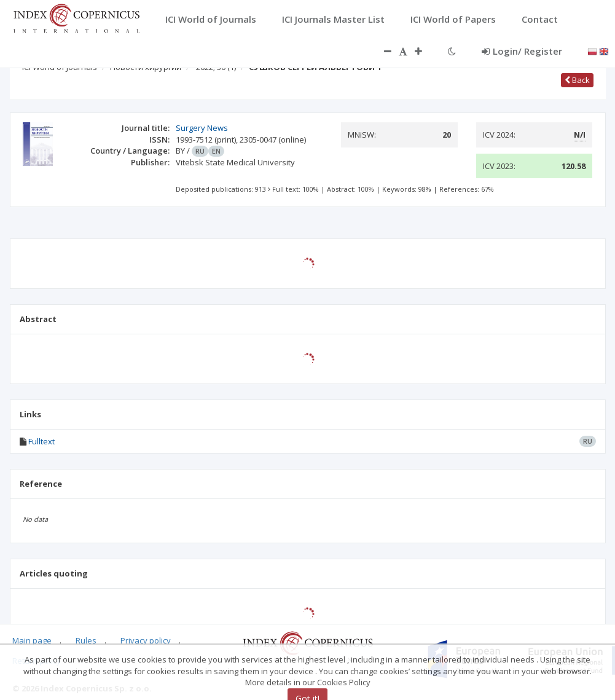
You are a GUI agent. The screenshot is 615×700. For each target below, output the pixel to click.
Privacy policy (146, 640)
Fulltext (41, 441)
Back (577, 80)
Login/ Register (522, 51)
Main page (32, 640)
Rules (86, 640)
